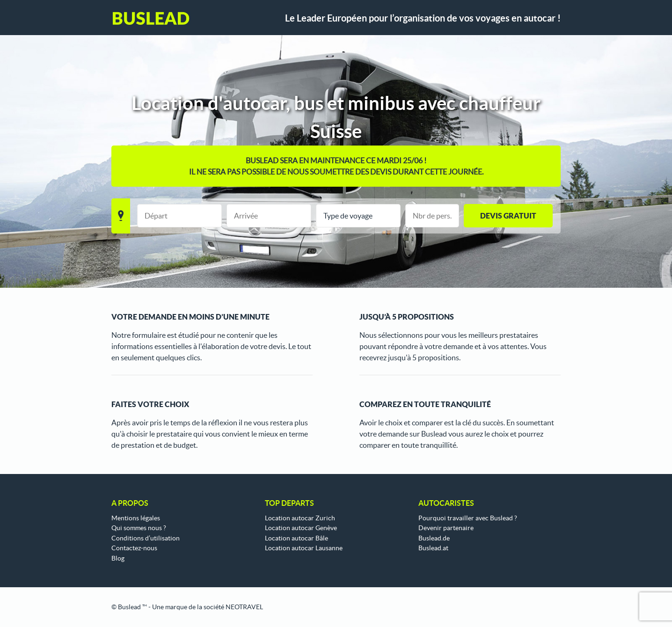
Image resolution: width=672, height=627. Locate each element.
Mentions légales (136, 518)
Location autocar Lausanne (304, 548)
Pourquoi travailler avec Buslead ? (468, 518)
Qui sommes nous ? (139, 528)
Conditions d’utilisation (146, 538)
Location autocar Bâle (296, 538)
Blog (118, 558)
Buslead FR (151, 18)
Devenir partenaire (446, 528)
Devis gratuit (508, 216)
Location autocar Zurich (300, 518)
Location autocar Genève (301, 528)
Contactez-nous (134, 548)
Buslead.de (434, 538)
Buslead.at (433, 548)
